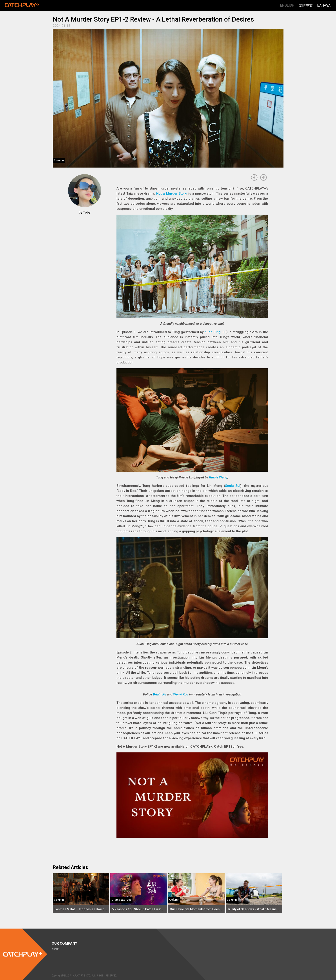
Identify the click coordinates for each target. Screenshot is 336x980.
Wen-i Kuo (181, 694)
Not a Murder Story (171, 193)
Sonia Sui (233, 486)
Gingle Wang (218, 477)
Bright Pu (160, 694)
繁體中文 (306, 5)
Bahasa (324, 5)
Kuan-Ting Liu (215, 332)
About (55, 949)
